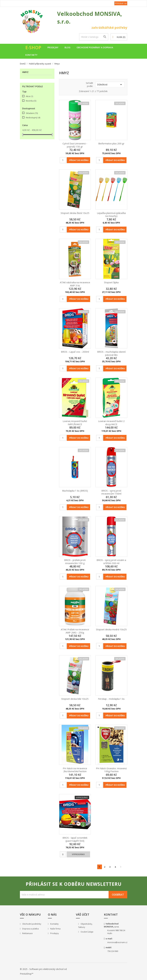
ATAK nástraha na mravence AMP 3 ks (75, 284)
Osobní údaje (87, 932)
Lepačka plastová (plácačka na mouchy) (111, 215)
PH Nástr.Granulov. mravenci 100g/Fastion (111, 770)
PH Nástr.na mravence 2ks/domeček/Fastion (75, 770)
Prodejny (53, 47)
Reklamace (27, 933)
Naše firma (55, 929)
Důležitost (110, 85)
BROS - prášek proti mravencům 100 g (75, 562)
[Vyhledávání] (94, 37)
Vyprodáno (78, 854)
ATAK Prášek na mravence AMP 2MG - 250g (75, 631)
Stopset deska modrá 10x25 (111, 629)
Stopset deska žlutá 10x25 (75, 213)
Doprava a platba (30, 929)
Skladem (32, 113)
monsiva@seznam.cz (117, 942)
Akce (29, 96)
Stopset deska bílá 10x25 (75, 699)
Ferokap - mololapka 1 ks (111, 699)
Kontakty (31, 55)
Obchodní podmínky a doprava (95, 47)
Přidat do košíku (79, 160)
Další (121, 867)
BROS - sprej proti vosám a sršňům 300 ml (111, 562)
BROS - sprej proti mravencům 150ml (111, 492)
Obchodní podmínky (31, 924)
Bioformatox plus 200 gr (111, 143)
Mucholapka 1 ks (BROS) (75, 491)
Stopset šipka (111, 282)
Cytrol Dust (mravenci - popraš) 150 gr (75, 145)
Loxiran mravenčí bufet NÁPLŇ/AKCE (75, 423)
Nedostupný (33, 117)
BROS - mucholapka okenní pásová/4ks (111, 353)
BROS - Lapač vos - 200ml (75, 352)
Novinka (31, 101)
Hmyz (25, 72)
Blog (67, 47)
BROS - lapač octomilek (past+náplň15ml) (75, 839)
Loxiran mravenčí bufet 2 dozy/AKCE (111, 423)
